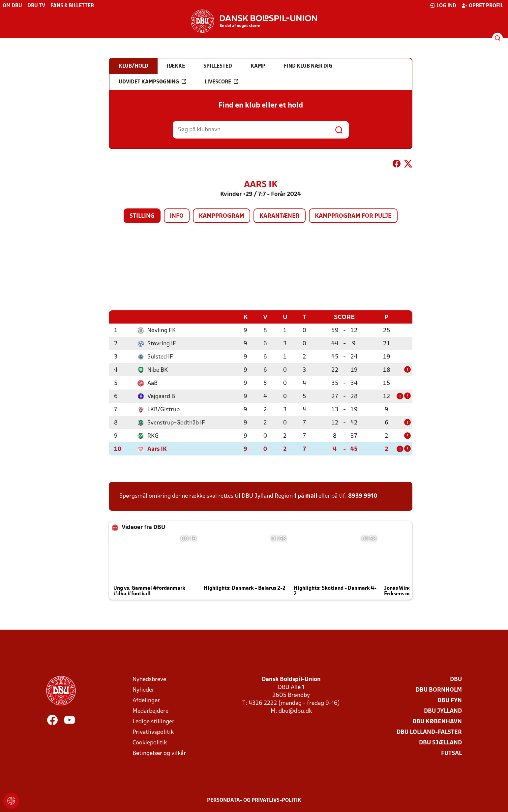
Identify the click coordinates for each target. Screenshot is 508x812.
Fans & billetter (72, 6)
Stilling (142, 216)
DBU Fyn (450, 700)
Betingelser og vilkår (159, 753)
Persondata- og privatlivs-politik (254, 800)
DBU (456, 679)
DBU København (437, 721)
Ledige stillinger (153, 721)
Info (177, 216)
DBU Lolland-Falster (429, 732)
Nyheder (143, 690)
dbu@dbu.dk (295, 711)
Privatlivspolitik (153, 732)
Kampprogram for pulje (353, 216)
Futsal (451, 753)
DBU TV (36, 6)
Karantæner (280, 216)
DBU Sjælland (440, 743)
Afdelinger (146, 700)
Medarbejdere (150, 711)
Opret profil (482, 6)
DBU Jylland (443, 711)
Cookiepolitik (150, 743)
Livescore (222, 82)
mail (311, 496)
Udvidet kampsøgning (152, 82)
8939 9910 (363, 496)
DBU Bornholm (439, 690)
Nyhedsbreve (149, 679)
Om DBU (12, 6)
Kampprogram (222, 216)
